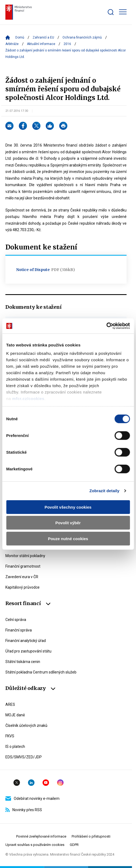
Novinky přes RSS (24, 810)
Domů (20, 37)
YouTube (46, 783)
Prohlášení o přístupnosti (91, 836)
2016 (67, 44)
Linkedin (31, 783)
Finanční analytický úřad (26, 641)
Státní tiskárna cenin (23, 662)
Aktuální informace (41, 44)
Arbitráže (12, 44)
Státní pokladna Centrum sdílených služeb (41, 672)
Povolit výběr (68, 523)
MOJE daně (15, 715)
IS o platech (15, 747)
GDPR (74, 845)
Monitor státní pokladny (25, 556)
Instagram (60, 783)
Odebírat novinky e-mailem (32, 798)
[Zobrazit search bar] (111, 12)
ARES (10, 704)
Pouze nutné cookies (68, 538)
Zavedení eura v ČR (22, 577)
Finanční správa (19, 630)
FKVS (10, 736)
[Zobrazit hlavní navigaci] (123, 12)
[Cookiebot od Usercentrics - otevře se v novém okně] (106, 326)
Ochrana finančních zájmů (82, 37)
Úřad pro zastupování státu (28, 651)
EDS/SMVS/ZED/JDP (24, 757)
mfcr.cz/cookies (28, 399)
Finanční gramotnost (23, 566)
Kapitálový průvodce (22, 587)
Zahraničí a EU (43, 37)
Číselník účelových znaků (26, 725)
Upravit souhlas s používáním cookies (35, 845)
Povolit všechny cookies (68, 507)
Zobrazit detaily (104, 491)
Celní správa (16, 620)
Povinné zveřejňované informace (41, 836)
